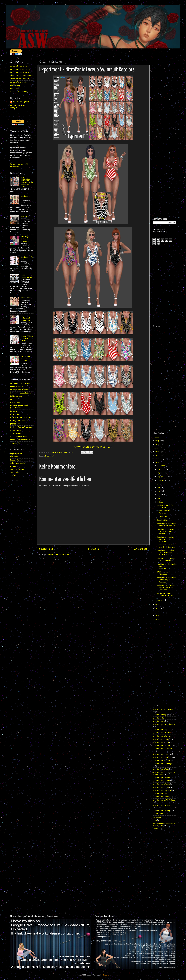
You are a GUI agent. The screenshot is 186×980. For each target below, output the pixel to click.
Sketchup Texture (17, 470)
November (162, 469)
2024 (158, 444)
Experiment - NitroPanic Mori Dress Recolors (166, 546)
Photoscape (15, 414)
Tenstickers (15, 473)
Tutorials (156, 829)
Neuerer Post (46, 549)
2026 (158, 437)
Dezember (162, 466)
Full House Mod (16, 396)
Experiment (50, 456)
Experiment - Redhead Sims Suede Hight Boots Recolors (166, 553)
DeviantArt (14, 457)
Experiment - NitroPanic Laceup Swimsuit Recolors (166, 531)
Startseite (93, 549)
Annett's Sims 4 (159, 721)
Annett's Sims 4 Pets (161, 769)
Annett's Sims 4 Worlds (162, 811)
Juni (159, 488)
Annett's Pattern (159, 718)
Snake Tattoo (26, 298)
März (160, 498)
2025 (158, 441)
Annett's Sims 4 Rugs (161, 787)
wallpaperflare (16, 443)
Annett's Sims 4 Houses (162, 757)
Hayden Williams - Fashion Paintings (27, 338)
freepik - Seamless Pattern (21, 393)
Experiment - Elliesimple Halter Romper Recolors (166, 580)
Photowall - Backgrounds (20, 417)
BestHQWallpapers (17, 387)
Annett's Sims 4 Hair (160, 754)
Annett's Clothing (159, 715)
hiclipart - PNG (16, 403)
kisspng (13, 466)
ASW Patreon (15, 85)
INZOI (155, 820)
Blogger (106, 975)
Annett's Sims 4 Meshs (161, 761)
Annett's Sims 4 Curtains (162, 736)
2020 (158, 459)
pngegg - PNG (16, 424)
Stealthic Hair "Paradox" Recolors (26, 359)
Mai (159, 491)
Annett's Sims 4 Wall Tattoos (164, 800)
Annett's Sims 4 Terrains (162, 797)
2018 (158, 605)
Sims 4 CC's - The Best (19, 92)
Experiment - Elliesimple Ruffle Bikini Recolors (166, 525)
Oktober (161, 473)
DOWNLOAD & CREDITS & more (93, 447)
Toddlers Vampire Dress (26, 276)
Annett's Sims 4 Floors (161, 746)
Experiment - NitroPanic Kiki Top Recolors (166, 560)
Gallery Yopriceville (18, 463)
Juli (159, 484)
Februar (161, 502)
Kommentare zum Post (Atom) (60, 554)
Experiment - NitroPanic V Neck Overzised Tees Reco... (166, 588)
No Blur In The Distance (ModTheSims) (19, 407)
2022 (158, 452)
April (159, 495)
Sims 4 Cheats (16, 430)
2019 (158, 463)
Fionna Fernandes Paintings (164, 512)
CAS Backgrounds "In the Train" (165, 506)
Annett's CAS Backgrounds (163, 709)
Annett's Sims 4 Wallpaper (163, 805)
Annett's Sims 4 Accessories (164, 724)
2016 (158, 612)
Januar (160, 600)
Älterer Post (141, 549)
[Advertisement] (164, 97)
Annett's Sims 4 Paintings (162, 764)
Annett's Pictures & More (20, 69)
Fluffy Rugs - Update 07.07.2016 (25, 239)
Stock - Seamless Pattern (20, 440)
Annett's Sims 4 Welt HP (20, 79)
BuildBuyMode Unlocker (19, 390)
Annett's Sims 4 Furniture (162, 749)
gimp (12, 399)
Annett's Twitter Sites (19, 82)
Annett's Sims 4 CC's (161, 730)
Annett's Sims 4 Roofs (161, 784)
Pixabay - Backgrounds (19, 421)
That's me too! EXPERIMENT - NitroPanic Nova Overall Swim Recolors (27, 182)
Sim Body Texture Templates (21, 427)
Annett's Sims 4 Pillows (162, 778)
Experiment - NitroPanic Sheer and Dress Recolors (166, 539)
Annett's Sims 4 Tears (161, 794)
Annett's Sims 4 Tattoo (162, 790)
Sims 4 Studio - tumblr (19, 437)
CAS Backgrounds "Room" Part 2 (26, 318)
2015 (158, 616)
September (162, 477)
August (160, 480)
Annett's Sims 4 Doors (161, 739)
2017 (158, 608)
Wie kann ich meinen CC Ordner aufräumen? (166, 594)
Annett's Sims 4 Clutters (162, 733)
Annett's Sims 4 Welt (21, 102)
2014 (158, 619)
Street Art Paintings (165, 520)
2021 (158, 455)
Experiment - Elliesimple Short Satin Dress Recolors (166, 566)
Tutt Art (13, 476)
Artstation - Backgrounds (20, 383)
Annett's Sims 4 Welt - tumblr (22, 76)
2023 (158, 448)
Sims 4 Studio (16, 433)
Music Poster (26, 216)
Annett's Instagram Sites (20, 66)
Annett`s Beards (159, 814)
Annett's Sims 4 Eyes (161, 742)
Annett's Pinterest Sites (20, 72)
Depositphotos (16, 454)
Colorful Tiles (162, 516)
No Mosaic (14, 411)
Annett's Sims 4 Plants (161, 781)
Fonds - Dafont (16, 460)
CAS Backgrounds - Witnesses (164, 573)
